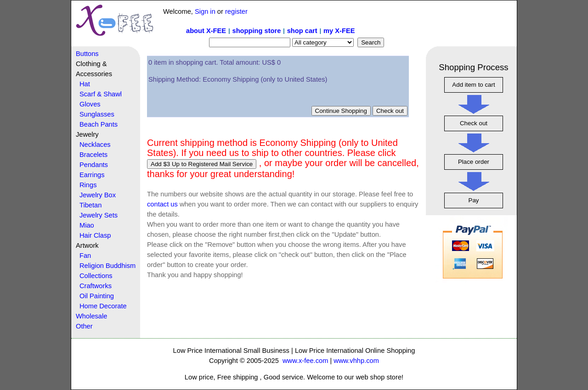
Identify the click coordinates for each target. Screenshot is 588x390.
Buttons (87, 54)
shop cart (302, 31)
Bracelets (93, 155)
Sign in (205, 11)
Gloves (90, 104)
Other (84, 326)
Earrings (92, 175)
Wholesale (91, 316)
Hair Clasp (95, 235)
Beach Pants (99, 124)
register (236, 11)
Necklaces (95, 145)
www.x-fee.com (305, 361)
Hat (85, 84)
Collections (96, 276)
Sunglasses (97, 114)
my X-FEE (339, 31)
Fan (85, 256)
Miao (87, 225)
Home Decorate (103, 306)
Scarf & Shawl (101, 94)
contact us (162, 204)
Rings (88, 185)
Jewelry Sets (99, 215)
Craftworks (96, 286)
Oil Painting (97, 296)
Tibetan (90, 205)
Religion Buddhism (107, 266)
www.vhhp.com (356, 361)
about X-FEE (206, 31)
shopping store (256, 31)
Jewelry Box (98, 195)
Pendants (94, 165)
